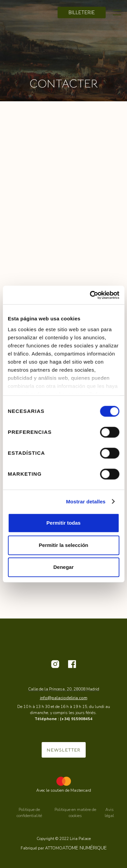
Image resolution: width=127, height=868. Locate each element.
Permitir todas (63, 523)
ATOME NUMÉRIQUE (84, 848)
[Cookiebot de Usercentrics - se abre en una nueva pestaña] (90, 295)
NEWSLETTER (64, 750)
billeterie (82, 12)
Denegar (63, 567)
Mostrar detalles (86, 502)
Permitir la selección (64, 545)
